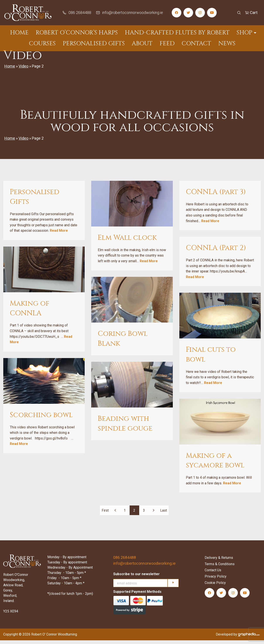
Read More (59, 234)
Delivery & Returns (219, 561)
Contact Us (213, 574)
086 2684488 (125, 561)
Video (23, 70)
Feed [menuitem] (167, 44)
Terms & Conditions (220, 567)
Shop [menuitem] (244, 33)
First (105, 514)
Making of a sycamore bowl (215, 464)
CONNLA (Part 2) (216, 252)
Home (10, 70)
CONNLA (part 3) (216, 196)
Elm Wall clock (127, 241)
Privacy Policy (216, 580)
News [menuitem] (227, 44)
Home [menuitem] (19, 33)
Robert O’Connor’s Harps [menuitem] (77, 33)
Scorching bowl (41, 419)
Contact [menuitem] (196, 44)
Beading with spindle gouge (125, 427)
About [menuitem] (142, 44)
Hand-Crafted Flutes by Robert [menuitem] (177, 33)
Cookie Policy (215, 586)
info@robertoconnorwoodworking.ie (144, 567)
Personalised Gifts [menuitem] (94, 44)
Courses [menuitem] (42, 44)
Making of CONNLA (30, 312)
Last (164, 514)
